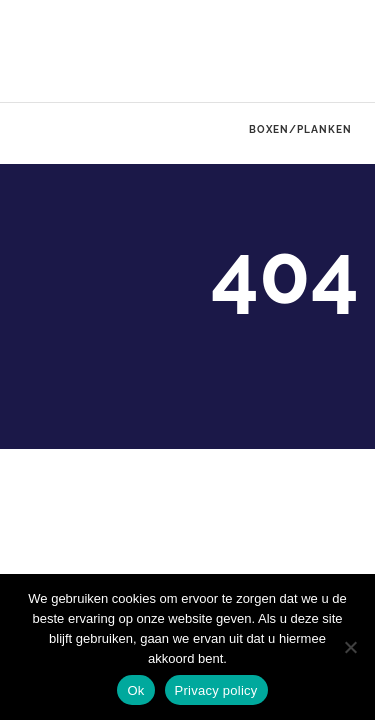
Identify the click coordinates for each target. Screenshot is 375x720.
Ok (135, 690)
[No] (350, 647)
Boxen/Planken (300, 129)
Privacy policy (216, 690)
